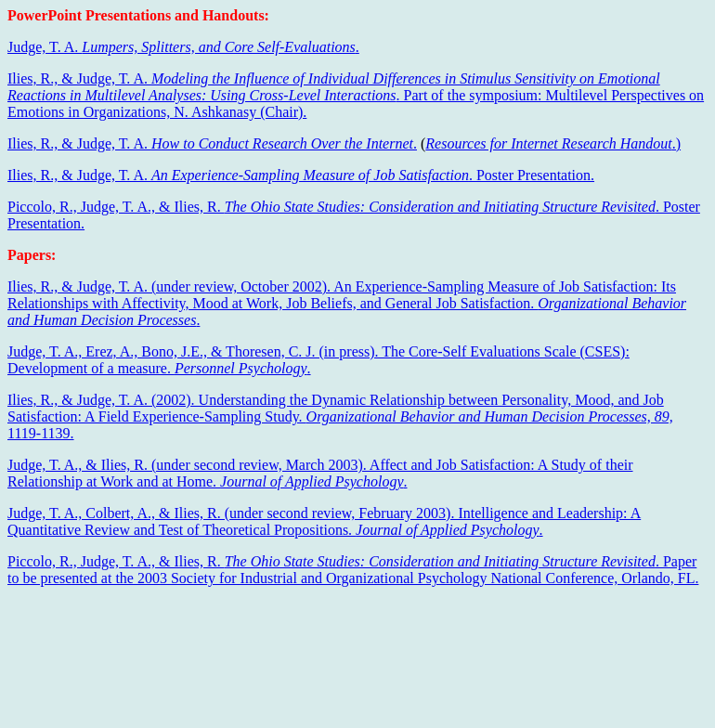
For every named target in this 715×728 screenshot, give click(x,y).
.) (553, 143)
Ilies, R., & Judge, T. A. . (212, 143)
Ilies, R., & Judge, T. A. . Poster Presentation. (301, 175)
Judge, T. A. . (183, 47)
